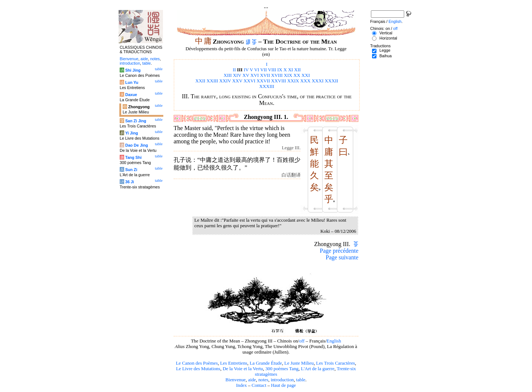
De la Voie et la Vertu (243, 369)
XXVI (249, 81)
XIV (237, 75)
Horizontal (388, 38)
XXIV (225, 81)
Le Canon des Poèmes (197, 363)
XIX (288, 75)
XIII (228, 75)
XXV (238, 81)
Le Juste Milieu (299, 363)
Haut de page (284, 385)
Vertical (386, 33)
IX (280, 70)
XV (246, 75)
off (302, 341)
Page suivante (342, 257)
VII (263, 70)
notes (263, 380)
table (301, 380)
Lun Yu (132, 82)
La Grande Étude (266, 363)
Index (241, 385)
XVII (265, 75)
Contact (259, 385)
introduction (282, 380)
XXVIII (279, 81)
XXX (306, 81)
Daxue (131, 95)
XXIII (212, 81)
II (234, 70)
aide (252, 380)
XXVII (263, 81)
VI (257, 70)
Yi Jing (132, 133)
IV (246, 70)
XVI (255, 75)
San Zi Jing (136, 121)
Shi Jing (133, 70)
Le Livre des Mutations (198, 369)
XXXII (331, 81)
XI (291, 70)
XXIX (293, 81)
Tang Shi (133, 157)
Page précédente (339, 251)
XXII (200, 81)
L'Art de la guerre (318, 369)
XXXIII (267, 86)
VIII (272, 70)
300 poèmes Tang (282, 369)
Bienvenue (236, 380)
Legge (385, 50)
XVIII (277, 75)
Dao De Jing (137, 145)
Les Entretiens (234, 363)
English (334, 341)
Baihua (386, 56)
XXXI (318, 81)
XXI (306, 75)
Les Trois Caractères (336, 363)
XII (297, 70)
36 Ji (130, 182)
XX (297, 75)
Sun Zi (131, 170)
